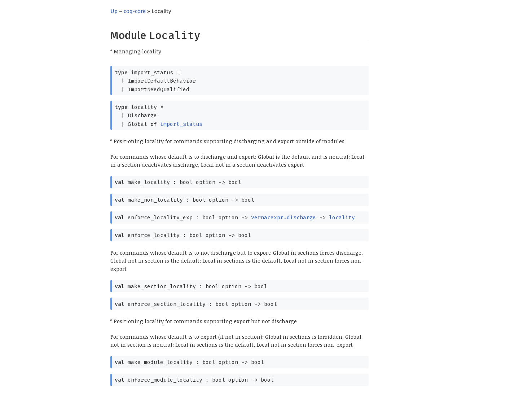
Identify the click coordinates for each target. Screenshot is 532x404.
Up (114, 11)
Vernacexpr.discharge (283, 218)
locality (342, 218)
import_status (181, 124)
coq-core (135, 11)
